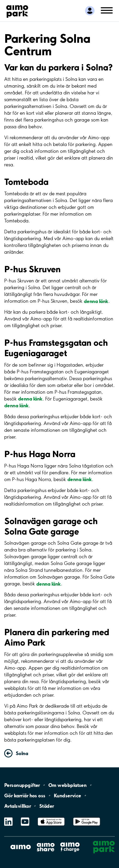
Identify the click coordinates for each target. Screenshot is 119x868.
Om (67, 785)
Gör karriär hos (25, 796)
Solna (22, 753)
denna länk (96, 301)
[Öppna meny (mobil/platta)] (107, 10)
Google (87, 818)
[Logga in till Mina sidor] (90, 11)
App (51, 818)
